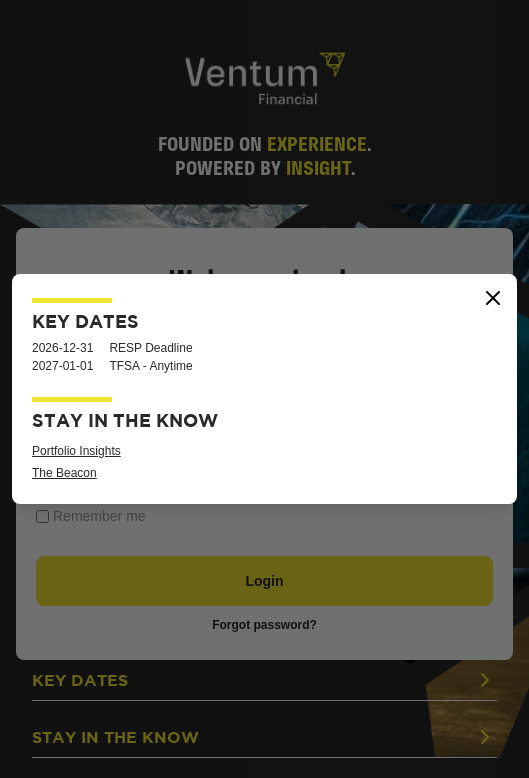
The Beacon (64, 473)
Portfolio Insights (76, 451)
